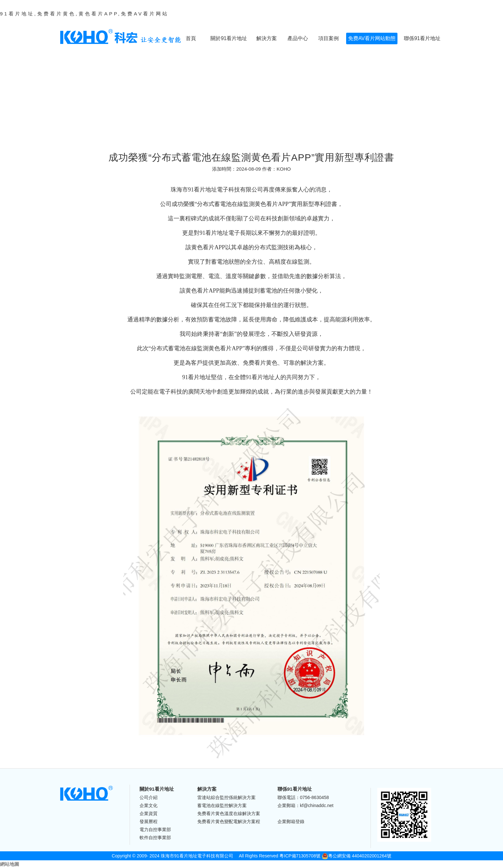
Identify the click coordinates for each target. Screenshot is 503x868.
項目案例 (328, 38)
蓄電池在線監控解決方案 (222, 805)
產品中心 (298, 38)
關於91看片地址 (229, 38)
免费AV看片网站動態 (372, 38)
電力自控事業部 (155, 830)
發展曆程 (149, 821)
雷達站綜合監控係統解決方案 (226, 797)
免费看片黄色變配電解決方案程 (229, 821)
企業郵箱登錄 (291, 821)
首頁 (191, 38)
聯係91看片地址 (422, 38)
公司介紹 (149, 797)
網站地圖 (10, 864)
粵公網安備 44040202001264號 (357, 856)
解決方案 (267, 38)
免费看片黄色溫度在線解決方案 (229, 813)
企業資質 (149, 813)
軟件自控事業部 (155, 838)
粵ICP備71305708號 (300, 856)
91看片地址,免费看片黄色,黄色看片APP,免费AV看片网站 (84, 14)
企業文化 (149, 805)
